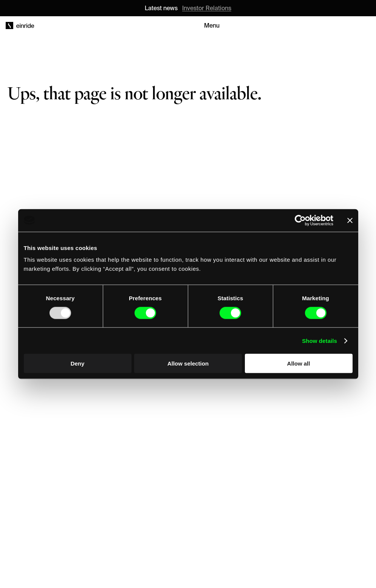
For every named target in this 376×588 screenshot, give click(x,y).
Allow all (299, 363)
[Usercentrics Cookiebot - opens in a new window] (300, 220)
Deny (78, 363)
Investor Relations (207, 8)
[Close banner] (350, 220)
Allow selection (188, 363)
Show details (320, 340)
